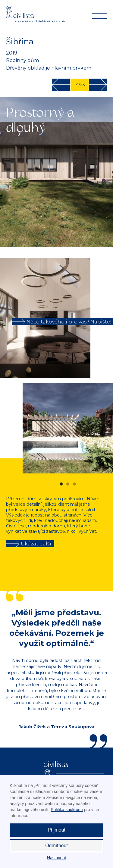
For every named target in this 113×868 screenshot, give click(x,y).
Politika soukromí (67, 810)
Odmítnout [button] (56, 846)
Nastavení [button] (56, 858)
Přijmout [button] (56, 830)
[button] (101, 428)
